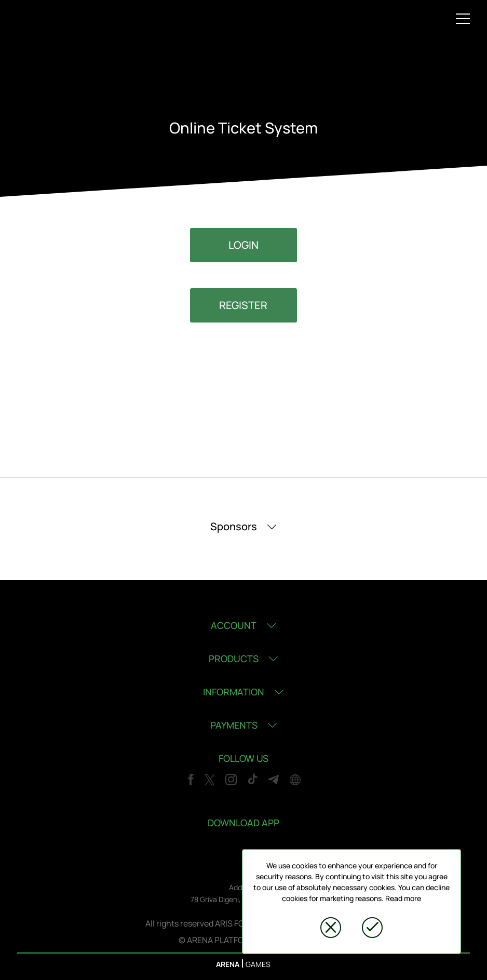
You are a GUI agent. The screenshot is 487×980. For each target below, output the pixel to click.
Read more (403, 898)
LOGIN (244, 245)
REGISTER (243, 305)
